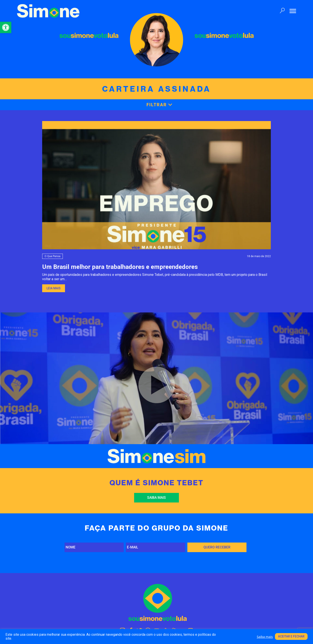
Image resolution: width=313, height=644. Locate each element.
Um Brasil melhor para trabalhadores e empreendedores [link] (120, 267)
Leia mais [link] (54, 288)
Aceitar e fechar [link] (291, 636)
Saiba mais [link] (156, 498)
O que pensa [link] (52, 256)
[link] (6, 27)
